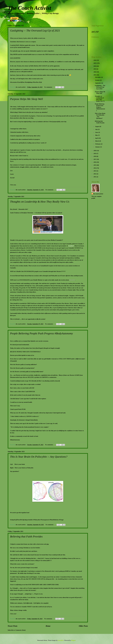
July (97, 129)
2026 (95, 60)
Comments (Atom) (20, 630)
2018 (95, 156)
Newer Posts (13, 626)
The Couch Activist (29, 8)
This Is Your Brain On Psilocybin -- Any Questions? (39, 457)
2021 (95, 75)
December (98, 77)
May (97, 135)
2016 (95, 162)
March (97, 141)
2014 (95, 168)
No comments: (48, 87)
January (98, 147)
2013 (95, 171)
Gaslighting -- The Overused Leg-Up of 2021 (35, 30)
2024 (95, 66)
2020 (95, 151)
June (97, 132)
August (97, 126)
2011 (95, 177)
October (98, 80)
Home (48, 626)
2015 (95, 165)
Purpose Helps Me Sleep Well (26, 99)
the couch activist (98, 194)
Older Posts (83, 626)
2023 (95, 69)
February (98, 144)
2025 (95, 63)
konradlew (61, 640)
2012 (95, 174)
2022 (95, 72)
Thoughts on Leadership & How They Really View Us (40, 202)
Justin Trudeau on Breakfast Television (22, 213)
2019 (95, 154)
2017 (95, 159)
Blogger (73, 640)
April (97, 138)
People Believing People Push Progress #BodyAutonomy (42, 333)
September (98, 83)
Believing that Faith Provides (26, 536)
